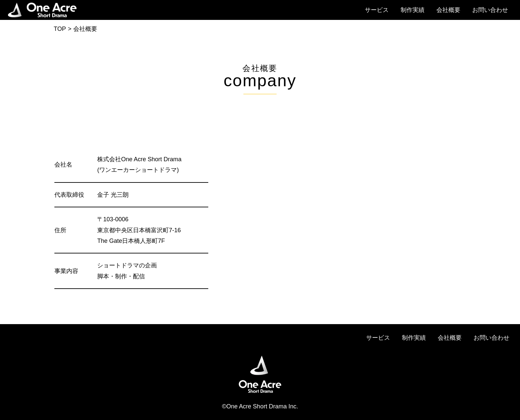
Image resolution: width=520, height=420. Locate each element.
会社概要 (448, 10)
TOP (60, 29)
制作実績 (413, 10)
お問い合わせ (490, 10)
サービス (377, 10)
